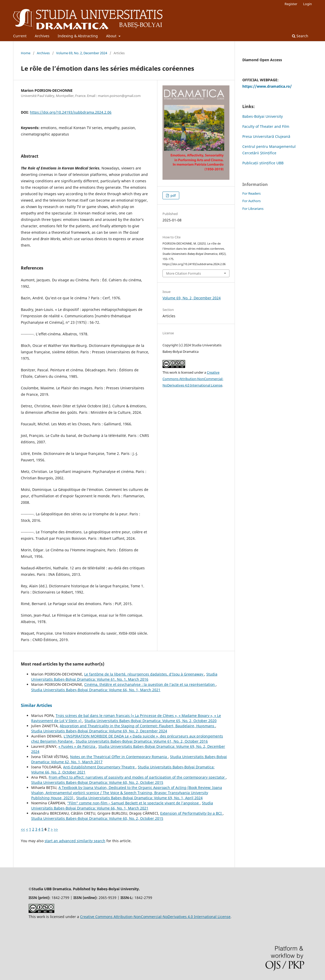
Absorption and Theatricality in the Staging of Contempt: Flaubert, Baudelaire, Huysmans (138, 726)
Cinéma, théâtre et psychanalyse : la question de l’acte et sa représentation (150, 684)
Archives (42, 36)
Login (307, 4)
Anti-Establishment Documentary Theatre (99, 767)
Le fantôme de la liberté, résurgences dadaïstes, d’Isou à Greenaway (144, 674)
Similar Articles (36, 705)
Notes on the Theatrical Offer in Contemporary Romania (119, 757)
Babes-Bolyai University (263, 116)
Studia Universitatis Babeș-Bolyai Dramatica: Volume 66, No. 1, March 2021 (96, 690)
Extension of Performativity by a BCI (191, 813)
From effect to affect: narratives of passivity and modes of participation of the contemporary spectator (137, 777)
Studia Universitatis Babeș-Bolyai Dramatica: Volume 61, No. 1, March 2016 (124, 677)
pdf (173, 195)
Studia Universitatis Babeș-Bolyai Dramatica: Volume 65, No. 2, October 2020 (151, 721)
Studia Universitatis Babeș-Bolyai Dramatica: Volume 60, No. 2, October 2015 (97, 782)
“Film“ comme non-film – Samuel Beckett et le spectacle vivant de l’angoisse (134, 803)
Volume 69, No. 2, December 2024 (82, 53)
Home (26, 53)
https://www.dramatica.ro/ (267, 86)
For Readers (251, 193)
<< (23, 829)
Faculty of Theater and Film (266, 126)
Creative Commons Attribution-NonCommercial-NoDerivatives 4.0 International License (193, 379)
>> (56, 829)
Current (20, 36)
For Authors (251, 201)
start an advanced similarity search (75, 841)
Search (300, 36)
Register (291, 4)
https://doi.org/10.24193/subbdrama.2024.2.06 (71, 112)
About (112, 36)
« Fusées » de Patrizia (77, 746)
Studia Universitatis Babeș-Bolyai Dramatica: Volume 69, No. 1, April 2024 (139, 798)
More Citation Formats (183, 273)
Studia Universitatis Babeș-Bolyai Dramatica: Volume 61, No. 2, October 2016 (142, 741)
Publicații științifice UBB (263, 163)
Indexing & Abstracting (78, 36)
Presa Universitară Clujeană (266, 136)
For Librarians (253, 209)
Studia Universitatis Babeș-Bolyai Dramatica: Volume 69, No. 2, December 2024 (99, 731)
